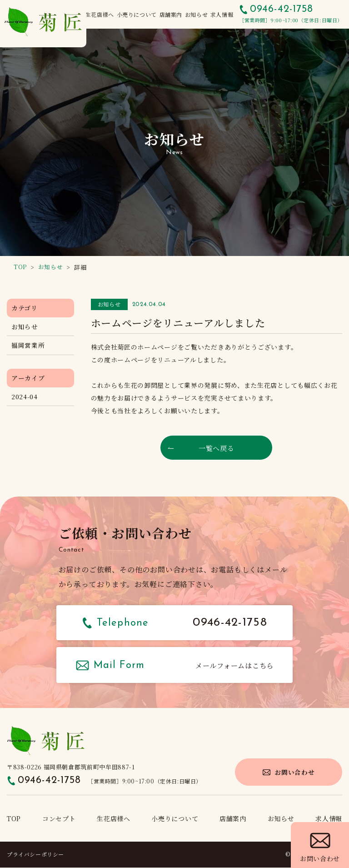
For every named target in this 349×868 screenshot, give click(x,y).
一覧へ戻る (216, 448)
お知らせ (25, 326)
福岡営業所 (28, 346)
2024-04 (25, 397)
